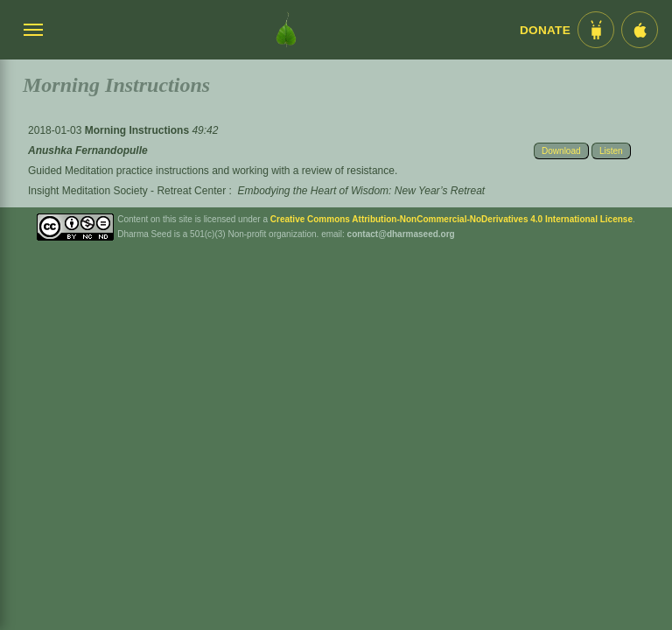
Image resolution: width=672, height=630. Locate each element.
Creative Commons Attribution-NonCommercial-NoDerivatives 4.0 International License (451, 219)
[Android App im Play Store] (596, 30)
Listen (611, 151)
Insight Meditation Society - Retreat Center (127, 191)
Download (561, 151)
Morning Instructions (139, 130)
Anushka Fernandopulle (88, 150)
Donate (545, 30)
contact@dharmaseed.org (401, 234)
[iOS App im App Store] (640, 30)
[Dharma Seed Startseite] (286, 30)
